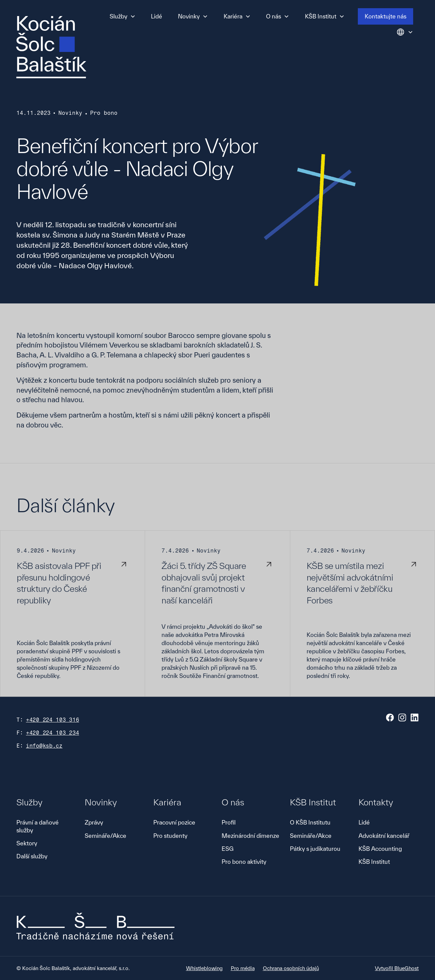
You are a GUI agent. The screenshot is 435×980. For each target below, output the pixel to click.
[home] (51, 47)
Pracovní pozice (174, 822)
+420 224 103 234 (53, 733)
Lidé (157, 16)
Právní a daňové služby (38, 826)
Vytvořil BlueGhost (397, 968)
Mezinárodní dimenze (250, 836)
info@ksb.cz (44, 746)
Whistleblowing (204, 968)
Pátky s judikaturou (315, 849)
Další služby (32, 856)
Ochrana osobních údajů (291, 968)
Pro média (243, 968)
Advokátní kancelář (384, 836)
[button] (123, 16)
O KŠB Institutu (310, 822)
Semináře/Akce (106, 836)
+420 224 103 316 (53, 720)
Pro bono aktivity (244, 862)
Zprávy (94, 822)
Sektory (27, 843)
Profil (229, 822)
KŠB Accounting (380, 849)
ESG (228, 849)
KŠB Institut (374, 862)
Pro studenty (170, 836)
